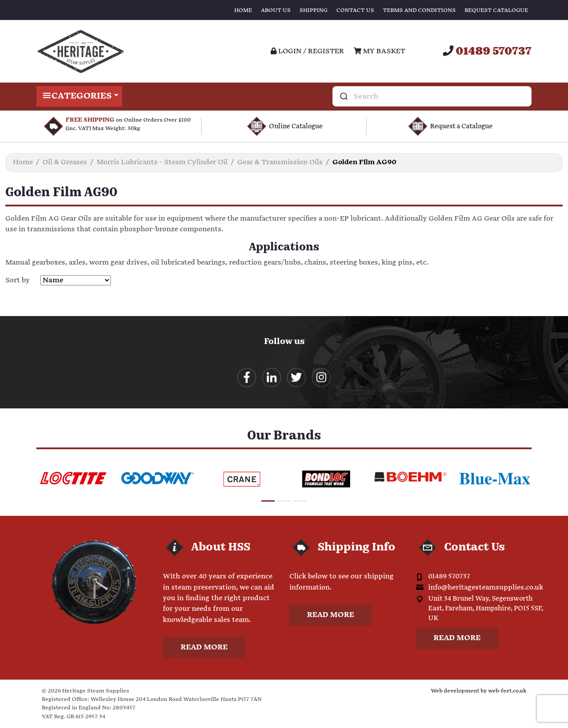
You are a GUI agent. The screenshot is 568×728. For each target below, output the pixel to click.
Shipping (314, 10)
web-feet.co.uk (507, 691)
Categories (79, 96)
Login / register (307, 51)
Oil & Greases (65, 162)
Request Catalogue (496, 10)
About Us (276, 10)
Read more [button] (204, 648)
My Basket (379, 51)
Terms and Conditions (419, 10)
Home (243, 10)
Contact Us (355, 10)
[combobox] (432, 96)
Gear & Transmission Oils (280, 162)
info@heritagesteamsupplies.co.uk (486, 588)
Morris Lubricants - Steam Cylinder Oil (162, 162)
